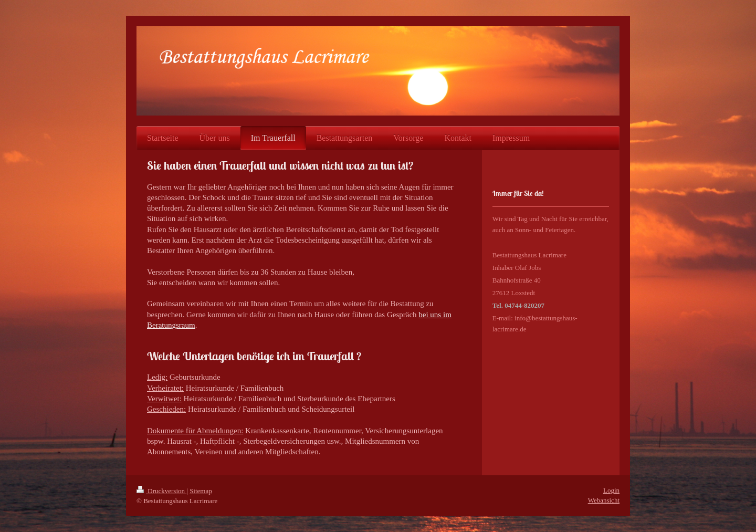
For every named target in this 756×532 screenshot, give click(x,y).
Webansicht (604, 500)
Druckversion (161, 491)
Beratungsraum (171, 325)
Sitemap (201, 491)
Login (611, 490)
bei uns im (435, 315)
